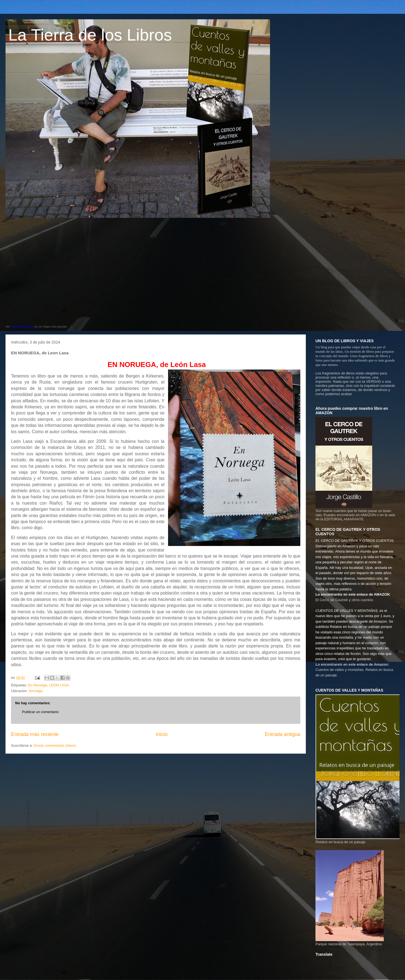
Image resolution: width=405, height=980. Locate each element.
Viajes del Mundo (22, 326)
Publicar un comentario (40, 712)
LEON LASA (59, 685)
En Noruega (37, 685)
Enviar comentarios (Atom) (55, 745)
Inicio (162, 734)
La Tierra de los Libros (90, 35)
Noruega (36, 691)
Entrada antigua (283, 734)
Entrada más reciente (35, 734)
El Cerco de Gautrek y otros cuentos (344, 600)
